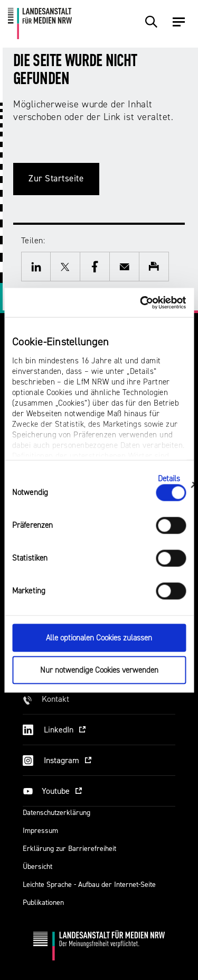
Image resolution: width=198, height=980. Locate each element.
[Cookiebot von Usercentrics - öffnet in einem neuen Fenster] (141, 303)
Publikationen (43, 903)
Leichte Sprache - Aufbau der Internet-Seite (89, 885)
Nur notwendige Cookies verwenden (99, 670)
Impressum (40, 831)
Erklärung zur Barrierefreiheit (69, 849)
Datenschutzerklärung (56, 813)
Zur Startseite (56, 178)
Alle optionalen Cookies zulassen (99, 638)
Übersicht (37, 867)
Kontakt (55, 699)
